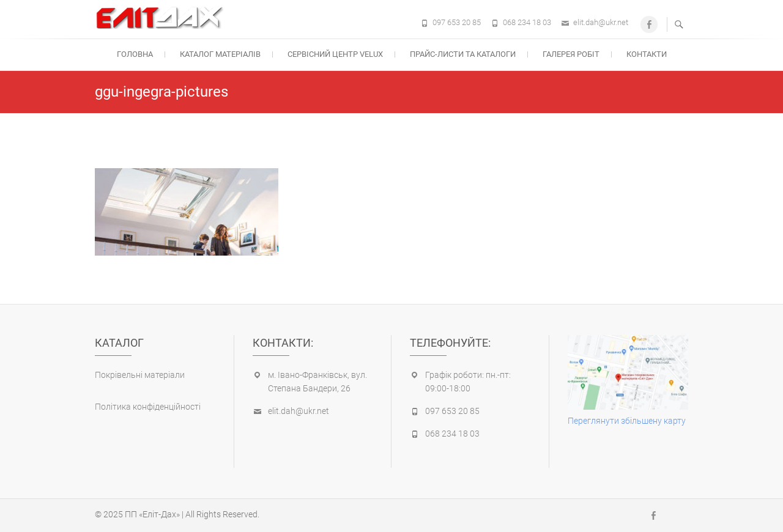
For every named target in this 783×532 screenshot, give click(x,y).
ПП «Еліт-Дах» (152, 514)
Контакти (647, 54)
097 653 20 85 (457, 22)
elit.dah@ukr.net (601, 22)
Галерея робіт (571, 54)
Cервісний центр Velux (335, 54)
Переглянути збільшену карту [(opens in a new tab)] (627, 421)
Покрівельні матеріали (140, 375)
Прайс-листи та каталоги (463, 54)
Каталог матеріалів (220, 54)
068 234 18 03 (527, 22)
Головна (135, 54)
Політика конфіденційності (148, 407)
